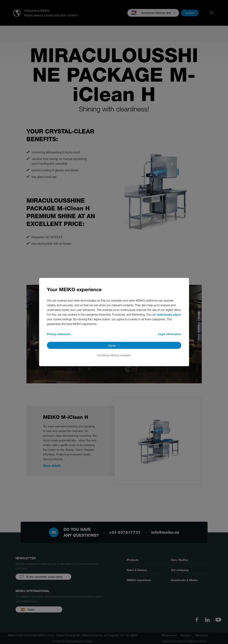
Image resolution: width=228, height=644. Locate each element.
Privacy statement (59, 334)
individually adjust (169, 314)
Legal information (170, 334)
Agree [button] (112, 345)
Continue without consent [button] (114, 355)
